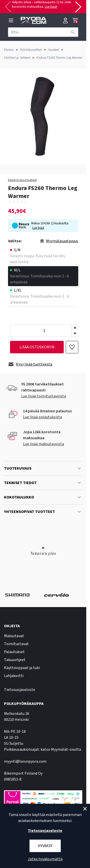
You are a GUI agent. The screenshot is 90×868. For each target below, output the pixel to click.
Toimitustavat (16, 644)
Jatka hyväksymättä (45, 859)
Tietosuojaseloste (20, 690)
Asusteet (53, 50)
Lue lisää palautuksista (42, 417)
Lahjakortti (14, 676)
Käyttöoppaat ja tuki (22, 668)
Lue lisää (38, 228)
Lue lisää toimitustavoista (44, 396)
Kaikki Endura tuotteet (22, 180)
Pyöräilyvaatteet (31, 50)
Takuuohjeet (15, 660)
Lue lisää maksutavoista (43, 444)
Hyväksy (45, 846)
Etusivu (9, 50)
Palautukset (14, 652)
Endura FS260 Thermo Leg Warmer (59, 58)
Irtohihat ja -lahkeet (17, 58)
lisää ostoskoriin (37, 347)
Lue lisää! (51, 7)
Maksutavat (14, 636)
